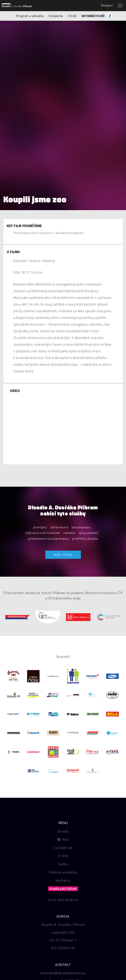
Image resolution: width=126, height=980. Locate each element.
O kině (72, 16)
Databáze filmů (93, 16)
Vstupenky (56, 16)
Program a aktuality (30, 16)
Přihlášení (107, 6)
